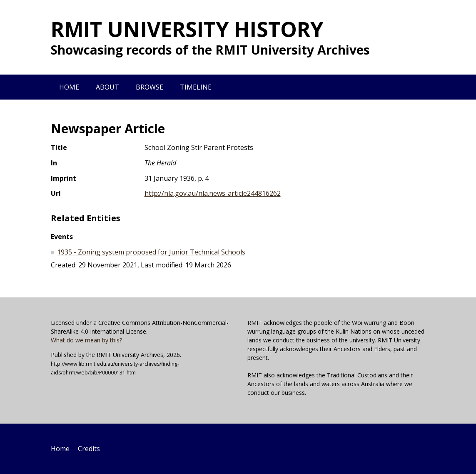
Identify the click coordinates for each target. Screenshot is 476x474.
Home (69, 87)
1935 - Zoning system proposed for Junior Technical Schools (151, 252)
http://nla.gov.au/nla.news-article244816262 (213, 193)
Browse (150, 87)
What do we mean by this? (86, 340)
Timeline (196, 87)
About (107, 87)
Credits (89, 449)
